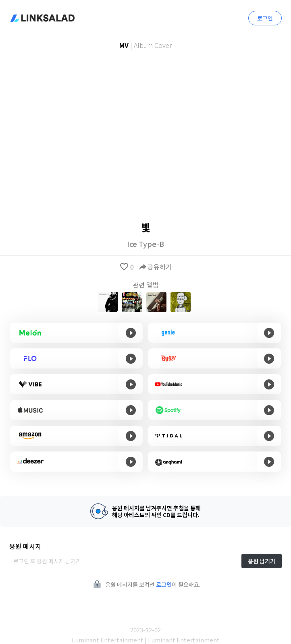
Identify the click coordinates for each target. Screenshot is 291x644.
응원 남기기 (262, 561)
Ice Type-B (145, 244)
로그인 (265, 18)
